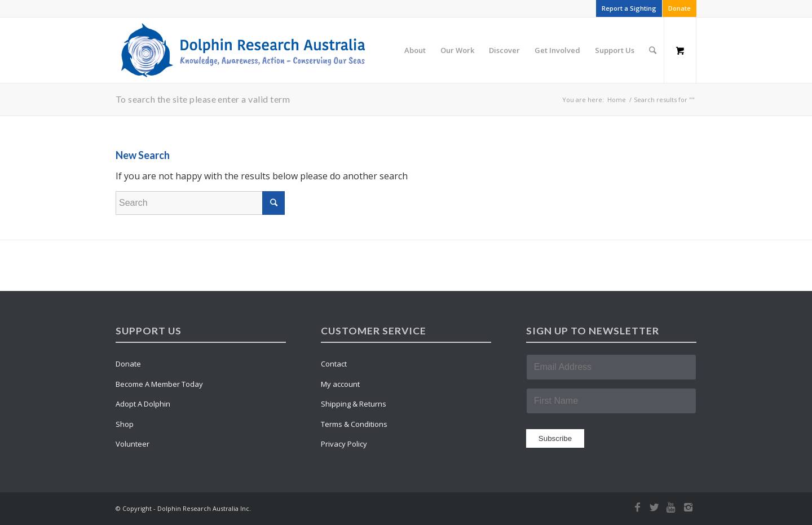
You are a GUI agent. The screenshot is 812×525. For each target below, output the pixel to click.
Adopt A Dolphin (143, 404)
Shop (125, 424)
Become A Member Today (159, 384)
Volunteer (133, 444)
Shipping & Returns (354, 404)
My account (340, 384)
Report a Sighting (629, 8)
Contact (334, 364)
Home (617, 100)
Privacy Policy (344, 444)
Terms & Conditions (354, 424)
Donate (679, 8)
